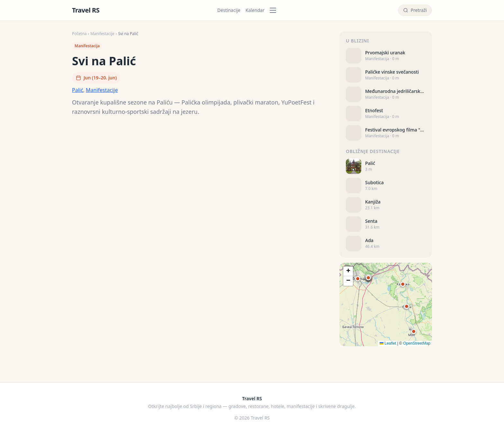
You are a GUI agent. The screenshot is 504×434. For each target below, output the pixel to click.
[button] (368, 278)
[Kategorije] (275, 10)
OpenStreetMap (417, 343)
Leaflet (388, 343)
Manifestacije (102, 34)
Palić (78, 90)
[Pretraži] (415, 10)
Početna (79, 34)
